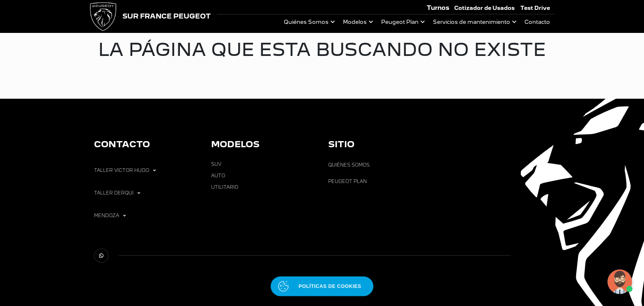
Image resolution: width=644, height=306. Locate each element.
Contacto (537, 22)
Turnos (438, 8)
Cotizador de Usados (484, 8)
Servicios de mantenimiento (471, 22)
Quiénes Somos (306, 22)
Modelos (355, 22)
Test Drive (535, 8)
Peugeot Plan (400, 22)
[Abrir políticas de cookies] (322, 286)
